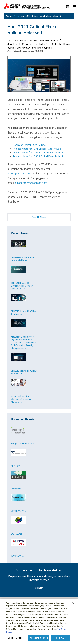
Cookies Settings (16, 638)
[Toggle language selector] (67, 6)
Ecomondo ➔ (17, 489)
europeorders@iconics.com (31, 183)
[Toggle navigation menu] (74, 6)
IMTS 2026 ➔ (17, 556)
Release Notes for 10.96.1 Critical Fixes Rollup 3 (38, 153)
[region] (39, 621)
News (17, 16)
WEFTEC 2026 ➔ (19, 511)
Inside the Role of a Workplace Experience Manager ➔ (21, 399)
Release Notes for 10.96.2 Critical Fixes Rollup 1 (38, 156)
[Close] (73, 603)
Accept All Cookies (39, 638)
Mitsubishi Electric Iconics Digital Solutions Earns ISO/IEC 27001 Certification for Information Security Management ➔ (24, 343)
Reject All (61, 638)
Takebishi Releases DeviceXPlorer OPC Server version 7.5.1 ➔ (23, 286)
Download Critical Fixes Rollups (29, 145)
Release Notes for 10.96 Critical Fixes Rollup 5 (37, 149)
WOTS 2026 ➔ (18, 534)
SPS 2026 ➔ (17, 466)
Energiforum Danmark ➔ (23, 444)
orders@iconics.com (20, 173)
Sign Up (39, 588)
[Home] (32, 6)
